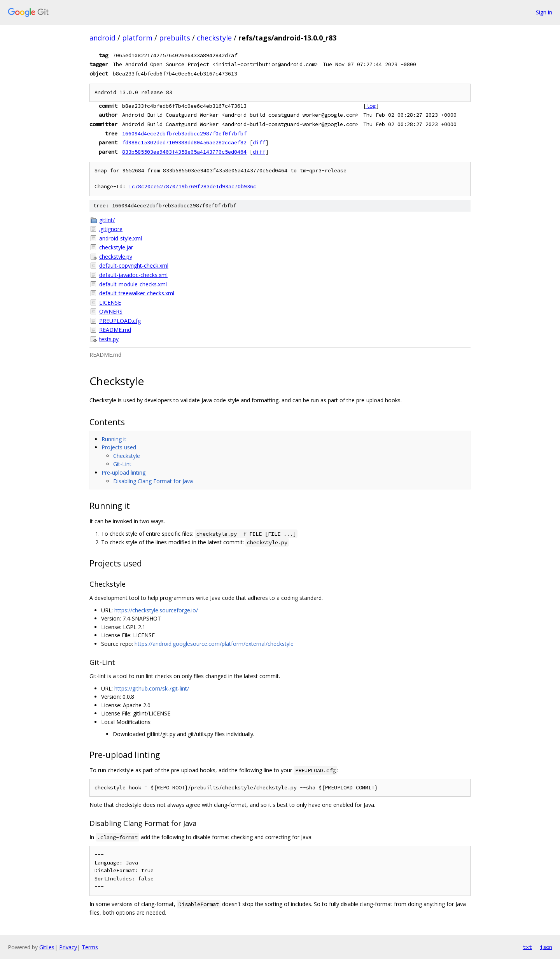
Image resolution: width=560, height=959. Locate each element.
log (371, 106)
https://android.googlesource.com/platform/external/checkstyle (214, 644)
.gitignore (111, 229)
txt (527, 947)
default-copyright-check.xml (134, 266)
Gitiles (47, 947)
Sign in (544, 12)
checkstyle (214, 38)
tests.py (109, 339)
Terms (90, 947)
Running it (114, 439)
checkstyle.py (116, 257)
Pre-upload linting (123, 472)
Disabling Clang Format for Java (153, 481)
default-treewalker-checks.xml (137, 293)
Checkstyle (127, 456)
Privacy (68, 947)
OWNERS (111, 311)
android (102, 38)
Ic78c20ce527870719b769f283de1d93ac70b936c (192, 187)
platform (137, 38)
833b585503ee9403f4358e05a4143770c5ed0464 (184, 152)
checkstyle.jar (116, 247)
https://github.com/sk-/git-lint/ (152, 688)
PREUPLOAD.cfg (120, 321)
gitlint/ (107, 220)
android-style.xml (121, 238)
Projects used (119, 447)
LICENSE (110, 302)
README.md (115, 330)
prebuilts (175, 38)
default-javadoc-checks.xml (133, 275)
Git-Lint (122, 464)
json (546, 947)
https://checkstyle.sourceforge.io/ (156, 610)
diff (259, 142)
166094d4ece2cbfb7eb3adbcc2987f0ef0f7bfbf (184, 133)
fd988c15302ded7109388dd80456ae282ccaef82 (184, 142)
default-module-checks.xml (133, 284)
